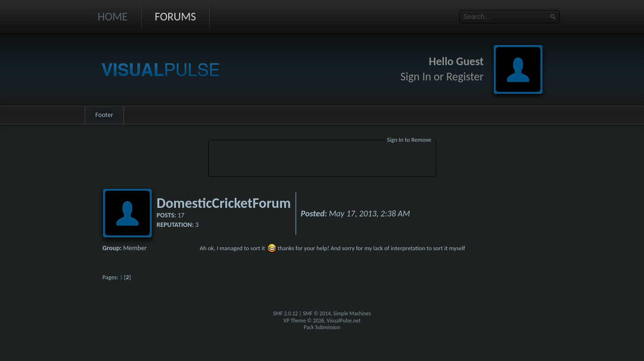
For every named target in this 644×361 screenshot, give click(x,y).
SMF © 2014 (317, 313)
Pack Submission (322, 327)
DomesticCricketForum (224, 203)
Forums (176, 16)
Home (113, 16)
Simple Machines (352, 313)
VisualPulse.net (343, 321)
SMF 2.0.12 (285, 313)
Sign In (416, 76)
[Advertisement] (322, 160)
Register (465, 76)
